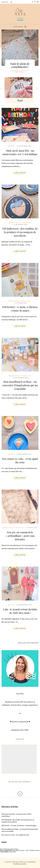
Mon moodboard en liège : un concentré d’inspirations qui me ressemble (20, 385)
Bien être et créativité (21, 301)
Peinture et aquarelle (21, 223)
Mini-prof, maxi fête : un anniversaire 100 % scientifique (20, 152)
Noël (20, 101)
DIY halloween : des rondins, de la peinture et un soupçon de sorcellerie (20, 232)
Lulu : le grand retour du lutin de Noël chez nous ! (20, 611)
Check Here (13, 852)
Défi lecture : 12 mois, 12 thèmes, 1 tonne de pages (20, 309)
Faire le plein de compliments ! (20, 65)
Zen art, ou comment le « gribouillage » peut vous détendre (20, 536)
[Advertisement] (19, 759)
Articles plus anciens (28, 643)
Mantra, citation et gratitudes (20, 71)
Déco (13, 146)
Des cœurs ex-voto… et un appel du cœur (20, 460)
